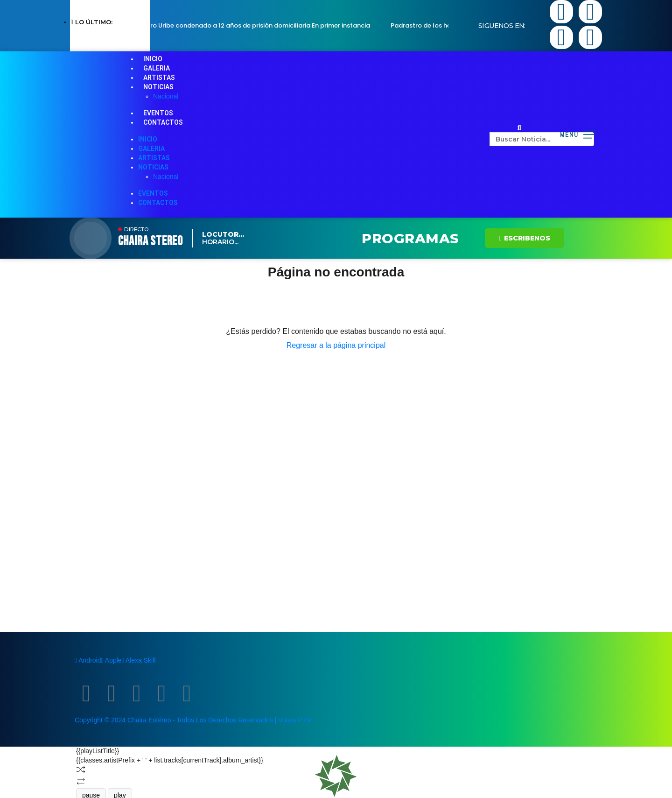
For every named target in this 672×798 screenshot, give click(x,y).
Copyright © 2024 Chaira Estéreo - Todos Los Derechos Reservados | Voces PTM (193, 720)
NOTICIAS (158, 87)
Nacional (166, 96)
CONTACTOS (163, 122)
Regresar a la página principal (336, 345)
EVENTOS (158, 113)
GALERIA (157, 68)
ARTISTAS (159, 78)
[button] (519, 127)
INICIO (153, 59)
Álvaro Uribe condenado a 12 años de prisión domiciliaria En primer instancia (257, 25)
